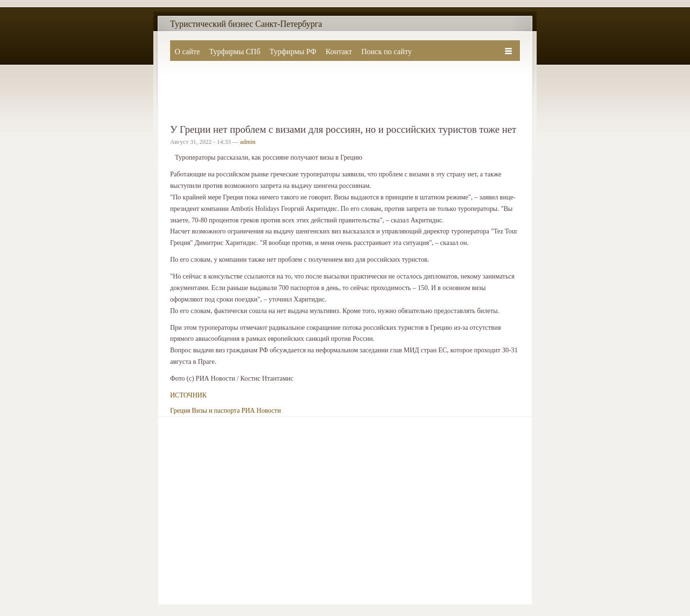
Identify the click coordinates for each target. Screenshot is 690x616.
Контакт (339, 52)
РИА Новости (261, 411)
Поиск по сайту (386, 52)
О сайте (188, 52)
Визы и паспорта (216, 411)
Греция (180, 411)
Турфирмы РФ (293, 52)
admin (248, 142)
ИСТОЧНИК (188, 395)
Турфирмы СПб (235, 52)
